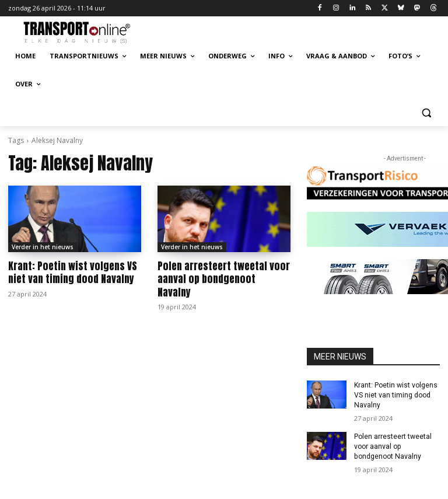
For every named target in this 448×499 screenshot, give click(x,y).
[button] (426, 112)
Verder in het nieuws (43, 247)
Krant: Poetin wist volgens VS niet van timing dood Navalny (72, 273)
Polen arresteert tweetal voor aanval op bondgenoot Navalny (223, 273)
